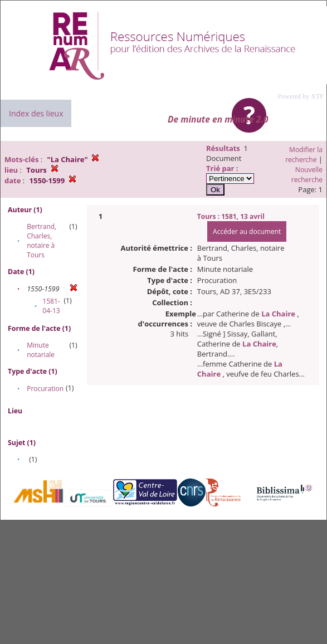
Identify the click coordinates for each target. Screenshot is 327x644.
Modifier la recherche (304, 155)
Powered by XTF (301, 96)
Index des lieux (36, 113)
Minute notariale (41, 350)
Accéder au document (247, 231)
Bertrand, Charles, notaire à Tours (42, 241)
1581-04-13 (51, 306)
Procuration (45, 389)
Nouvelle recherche (307, 175)
